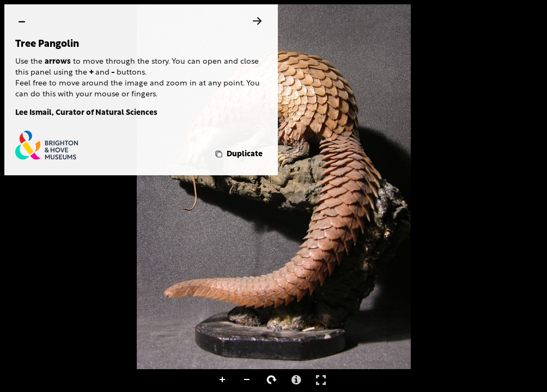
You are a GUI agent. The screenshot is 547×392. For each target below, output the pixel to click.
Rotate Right (272, 380)
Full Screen (321, 380)
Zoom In (223, 380)
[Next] (257, 21)
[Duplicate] (238, 154)
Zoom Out (247, 380)
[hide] (22, 22)
